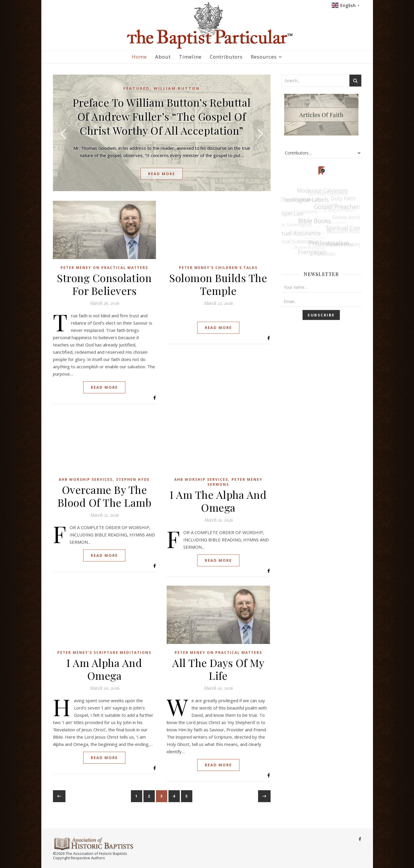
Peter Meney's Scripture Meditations (104, 653)
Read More (104, 387)
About (163, 57)
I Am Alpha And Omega (104, 669)
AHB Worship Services (86, 479)
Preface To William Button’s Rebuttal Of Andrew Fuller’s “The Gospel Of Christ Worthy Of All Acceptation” (162, 116)
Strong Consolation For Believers (104, 284)
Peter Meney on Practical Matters (104, 268)
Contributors (226, 57)
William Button (177, 88)
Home (139, 57)
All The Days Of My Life (218, 669)
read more (162, 174)
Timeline (190, 57)
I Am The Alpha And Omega (218, 501)
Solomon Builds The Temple (218, 284)
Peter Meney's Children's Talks (218, 268)
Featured (137, 88)
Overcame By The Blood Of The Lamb (105, 496)
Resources (264, 57)
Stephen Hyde (133, 479)
